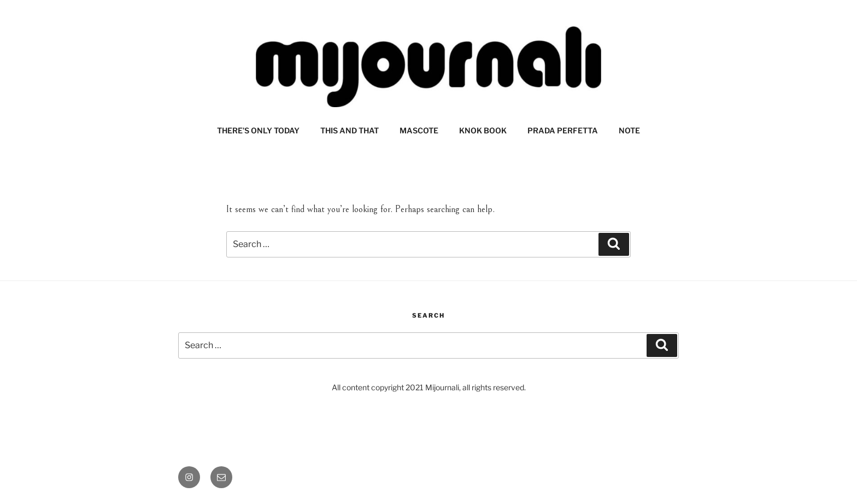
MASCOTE (419, 130)
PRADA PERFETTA (563, 130)
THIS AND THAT (350, 130)
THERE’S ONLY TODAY (258, 130)
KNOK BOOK (483, 130)
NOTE (629, 130)
